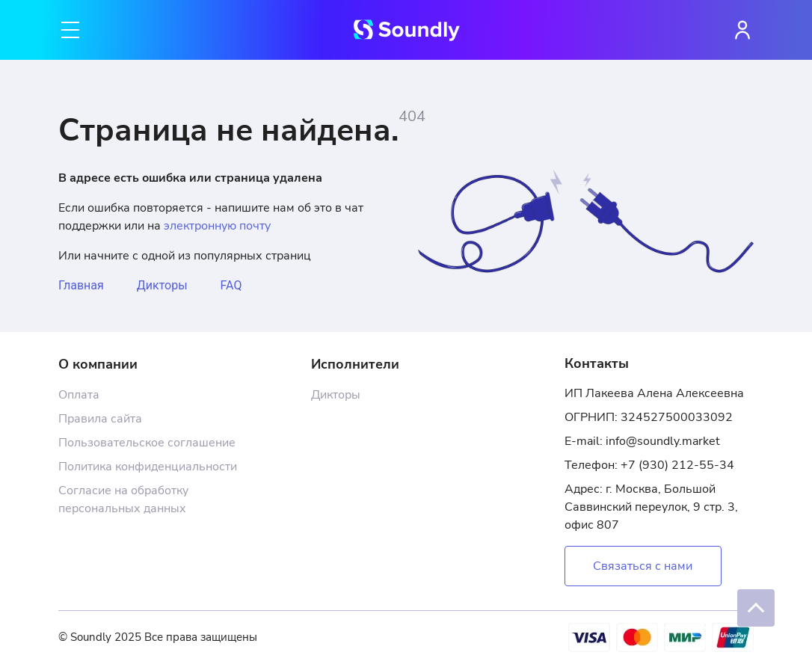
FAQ (231, 285)
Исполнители (355, 364)
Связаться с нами (643, 566)
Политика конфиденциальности (148, 467)
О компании (98, 364)
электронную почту (217, 226)
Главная (81, 285)
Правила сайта (100, 419)
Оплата (79, 395)
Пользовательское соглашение (147, 443)
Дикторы (162, 285)
